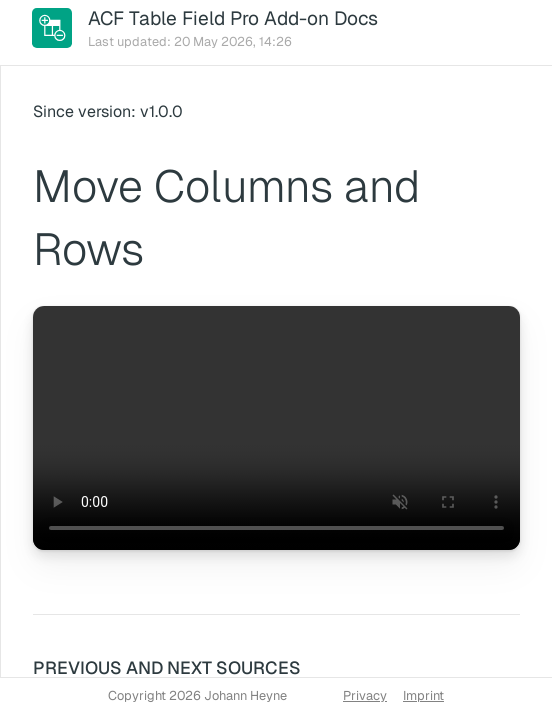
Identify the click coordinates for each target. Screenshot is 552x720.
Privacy (365, 695)
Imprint (423, 695)
